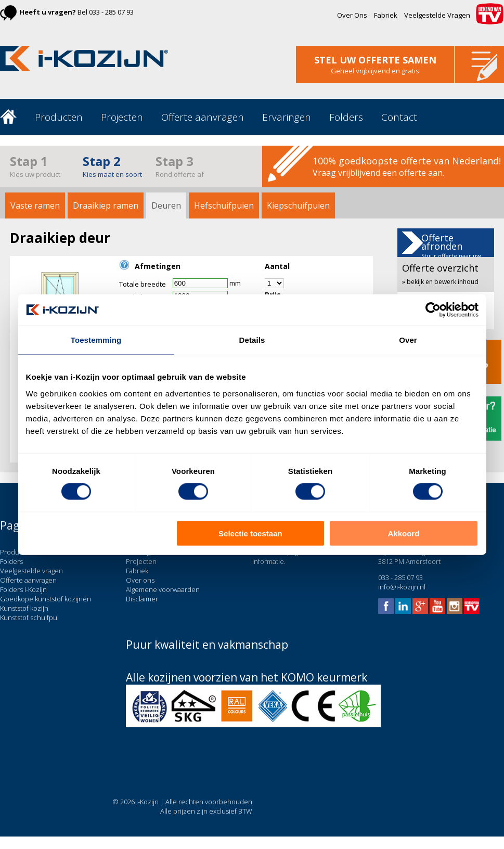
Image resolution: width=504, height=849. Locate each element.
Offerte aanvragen (203, 117)
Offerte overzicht (440, 274)
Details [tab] (252, 340)
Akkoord (404, 533)
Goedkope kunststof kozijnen (46, 599)
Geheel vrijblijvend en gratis (375, 71)
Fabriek (386, 15)
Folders (346, 117)
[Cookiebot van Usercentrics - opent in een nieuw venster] (433, 310)
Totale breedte (143, 284)
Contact (399, 117)
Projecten (122, 117)
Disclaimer (142, 599)
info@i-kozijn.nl (402, 587)
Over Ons (352, 15)
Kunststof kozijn (24, 608)
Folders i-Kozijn (23, 589)
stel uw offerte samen (375, 60)
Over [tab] (408, 340)
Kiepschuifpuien (298, 205)
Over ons (140, 580)
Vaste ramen (35, 205)
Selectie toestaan (250, 533)
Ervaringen (287, 117)
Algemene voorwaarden (163, 589)
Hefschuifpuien (224, 205)
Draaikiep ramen (106, 205)
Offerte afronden (451, 250)
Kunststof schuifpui (29, 618)
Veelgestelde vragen (31, 571)
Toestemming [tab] (96, 340)
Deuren (166, 205)
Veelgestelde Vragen (437, 15)
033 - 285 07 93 (111, 12)
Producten (59, 117)
